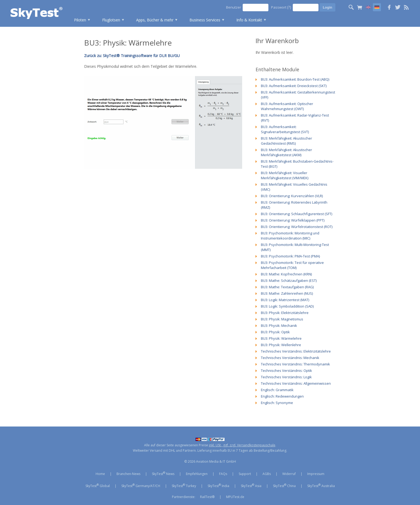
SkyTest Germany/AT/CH (141, 485)
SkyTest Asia (251, 485)
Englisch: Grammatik (277, 390)
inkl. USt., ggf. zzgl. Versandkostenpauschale (242, 445)
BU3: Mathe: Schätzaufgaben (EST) (289, 280)
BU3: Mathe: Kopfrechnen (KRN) (286, 274)
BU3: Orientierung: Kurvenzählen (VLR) (292, 196)
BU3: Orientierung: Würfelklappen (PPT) (293, 220)
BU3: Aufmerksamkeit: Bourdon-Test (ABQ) (295, 79)
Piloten (80, 20)
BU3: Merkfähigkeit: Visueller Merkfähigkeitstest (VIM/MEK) (285, 175)
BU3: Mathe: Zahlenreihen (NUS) (287, 293)
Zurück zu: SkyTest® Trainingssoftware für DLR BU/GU (132, 56)
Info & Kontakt (249, 20)
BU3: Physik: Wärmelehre (281, 338)
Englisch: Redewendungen (282, 396)
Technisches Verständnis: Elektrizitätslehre (296, 351)
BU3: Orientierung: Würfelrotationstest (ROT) (297, 227)
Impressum (316, 474)
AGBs (267, 474)
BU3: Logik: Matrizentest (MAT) (285, 300)
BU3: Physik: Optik (275, 332)
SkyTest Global (98, 485)
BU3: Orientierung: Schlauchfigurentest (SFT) (297, 214)
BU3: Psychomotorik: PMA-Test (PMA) (290, 256)
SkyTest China (284, 485)
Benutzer (234, 7)
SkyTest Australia (321, 485)
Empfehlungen (197, 474)
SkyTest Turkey (184, 485)
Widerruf (289, 474)
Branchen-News (128, 474)
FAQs (223, 474)
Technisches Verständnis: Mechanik (290, 358)
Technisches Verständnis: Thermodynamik (295, 364)
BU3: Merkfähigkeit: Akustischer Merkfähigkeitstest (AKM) (286, 152)
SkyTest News (163, 473)
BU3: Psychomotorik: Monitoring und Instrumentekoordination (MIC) (290, 236)
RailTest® (207, 497)
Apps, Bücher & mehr (155, 20)
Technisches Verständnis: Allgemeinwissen (296, 383)
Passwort (281, 7)
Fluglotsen (111, 20)
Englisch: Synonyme (277, 403)
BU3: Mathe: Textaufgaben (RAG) (287, 287)
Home (100, 474)
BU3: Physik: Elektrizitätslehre (285, 313)
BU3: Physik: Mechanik (279, 326)
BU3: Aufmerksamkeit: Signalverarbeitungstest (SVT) (285, 129)
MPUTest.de (235, 497)
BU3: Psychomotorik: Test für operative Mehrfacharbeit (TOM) (292, 265)
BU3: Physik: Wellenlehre (281, 345)
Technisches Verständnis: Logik (286, 377)
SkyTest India (218, 485)
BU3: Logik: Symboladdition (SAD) (287, 306)
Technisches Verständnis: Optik (286, 371)
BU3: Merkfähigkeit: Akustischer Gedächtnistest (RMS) (286, 141)
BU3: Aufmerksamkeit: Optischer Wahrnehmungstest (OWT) (287, 106)
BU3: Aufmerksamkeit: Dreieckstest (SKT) (294, 86)
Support (245, 474)
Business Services (205, 20)
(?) (289, 7)
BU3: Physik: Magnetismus (282, 319)
